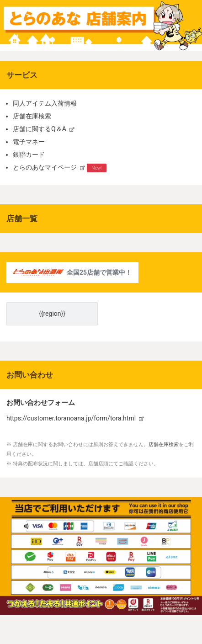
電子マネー (29, 142)
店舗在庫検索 (32, 116)
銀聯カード (29, 154)
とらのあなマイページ (45, 167)
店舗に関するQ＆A (40, 129)
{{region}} (52, 314)
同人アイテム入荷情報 (45, 103)
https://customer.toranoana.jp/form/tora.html (71, 418)
